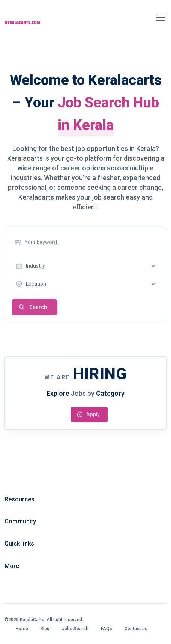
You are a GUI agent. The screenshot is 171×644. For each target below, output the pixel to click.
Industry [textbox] (35, 266)
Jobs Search (75, 629)
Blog (45, 629)
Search (38, 307)
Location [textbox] (36, 284)
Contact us (136, 629)
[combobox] (87, 266)
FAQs (106, 629)
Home (22, 629)
